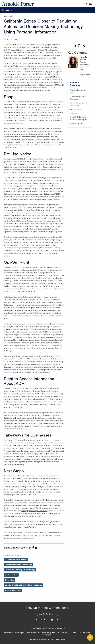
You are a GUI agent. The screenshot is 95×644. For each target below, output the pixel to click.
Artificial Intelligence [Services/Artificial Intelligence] (77, 123)
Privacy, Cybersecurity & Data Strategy (35, 511)
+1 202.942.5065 (85, 73)
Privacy (65, 633)
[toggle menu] (87, 4)
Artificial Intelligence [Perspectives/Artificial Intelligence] (13, 590)
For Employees (84, 633)
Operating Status (48, 635)
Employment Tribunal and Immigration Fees (43, 633)
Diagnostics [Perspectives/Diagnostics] (9, 580)
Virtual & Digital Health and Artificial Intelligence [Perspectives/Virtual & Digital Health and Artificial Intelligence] (23, 585)
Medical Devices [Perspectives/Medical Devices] (11, 575)
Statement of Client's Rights (14, 633)
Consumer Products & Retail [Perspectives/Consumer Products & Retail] (16, 559)
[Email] (36, 548)
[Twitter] (48, 620)
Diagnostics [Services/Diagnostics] (74, 113)
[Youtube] (52, 620)
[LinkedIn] (30, 548)
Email (82, 70)
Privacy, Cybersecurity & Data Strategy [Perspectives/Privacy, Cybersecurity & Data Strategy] (20, 570)
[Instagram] (41, 620)
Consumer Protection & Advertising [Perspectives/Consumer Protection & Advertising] (18, 565)
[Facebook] (33, 548)
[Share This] (84, 46)
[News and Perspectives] (57, 620)
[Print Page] (75, 46)
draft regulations (24, 47)
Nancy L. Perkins (12, 39)
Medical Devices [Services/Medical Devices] (76, 109)
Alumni (73, 633)
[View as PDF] (79, 46)
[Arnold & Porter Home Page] (18, 4)
